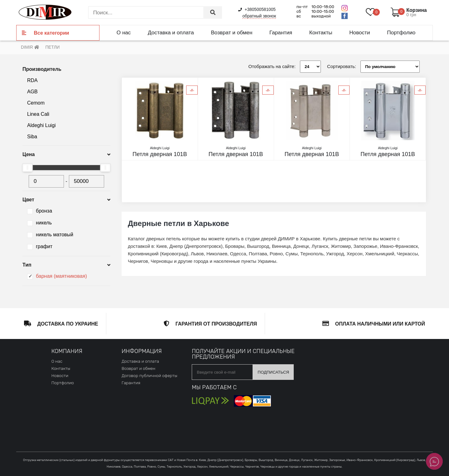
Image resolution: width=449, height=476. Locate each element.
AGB (32, 92)
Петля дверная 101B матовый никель (312, 154)
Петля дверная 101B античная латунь (160, 154)
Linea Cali (38, 114)
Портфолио (401, 32)
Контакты (321, 32)
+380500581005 (257, 10)
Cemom (36, 103)
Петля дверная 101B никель (388, 154)
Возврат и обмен (232, 32)
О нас (124, 32)
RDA (32, 80)
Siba (32, 137)
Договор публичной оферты (149, 375)
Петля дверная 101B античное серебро (236, 154)
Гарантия (281, 32)
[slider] (27, 168)
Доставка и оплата (171, 32)
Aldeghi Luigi (41, 125)
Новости (360, 32)
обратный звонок (259, 16)
